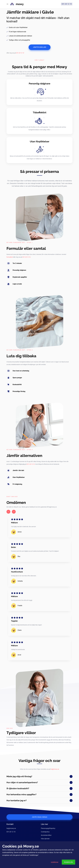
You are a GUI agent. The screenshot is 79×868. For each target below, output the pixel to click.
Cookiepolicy (45, 832)
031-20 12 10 (20, 53)
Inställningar (55, 862)
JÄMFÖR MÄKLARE (40, 47)
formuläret (10, 257)
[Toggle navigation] (7, 4)
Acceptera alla (68, 862)
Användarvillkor (46, 835)
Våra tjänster (45, 839)
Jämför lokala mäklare (39, 817)
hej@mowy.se (55, 769)
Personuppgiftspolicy (48, 828)
